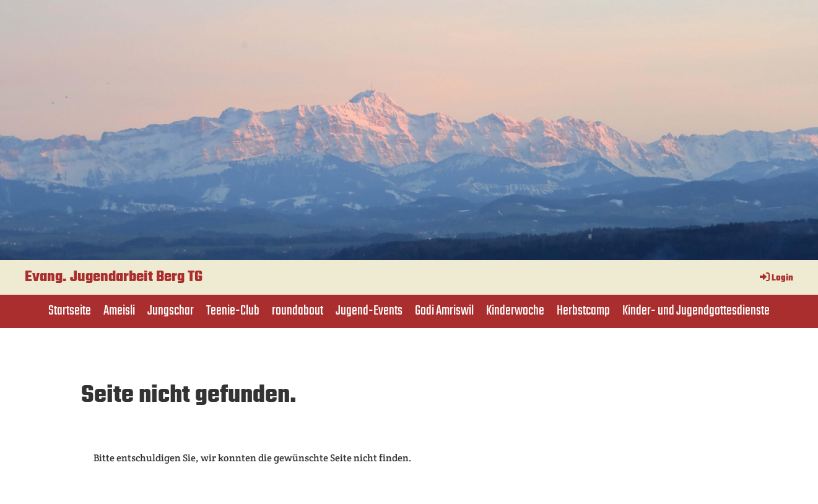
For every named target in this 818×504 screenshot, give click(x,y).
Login (776, 278)
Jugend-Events (369, 311)
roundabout (298, 311)
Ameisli (119, 311)
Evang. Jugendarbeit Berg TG (114, 277)
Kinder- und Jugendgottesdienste (696, 311)
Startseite (70, 311)
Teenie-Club (233, 311)
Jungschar (171, 311)
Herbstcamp (583, 311)
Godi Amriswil (444, 311)
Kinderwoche (515, 311)
